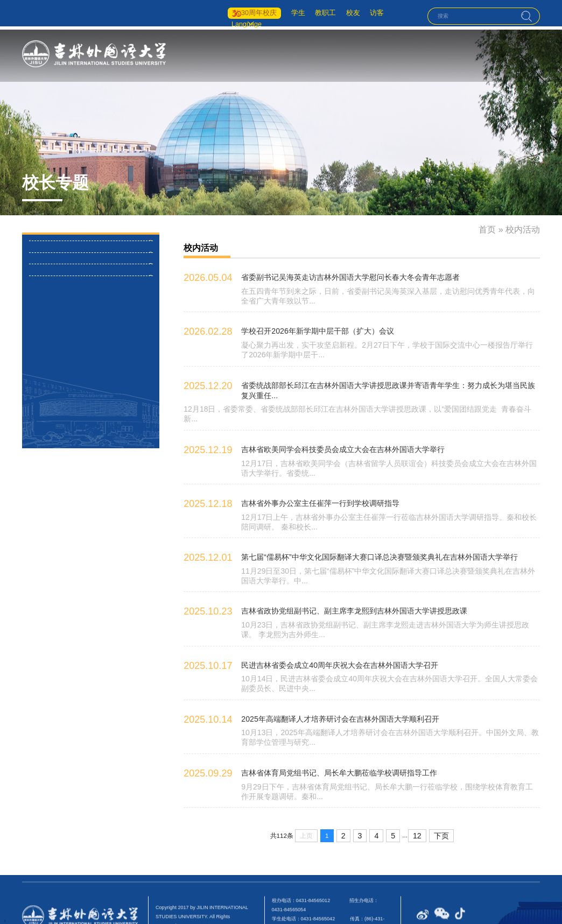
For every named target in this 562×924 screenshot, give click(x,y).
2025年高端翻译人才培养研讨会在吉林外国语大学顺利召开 (326, 684)
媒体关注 (51, 349)
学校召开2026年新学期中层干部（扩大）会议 (306, 322)
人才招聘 (525, 55)
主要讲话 (51, 316)
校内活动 (51, 248)
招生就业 (491, 55)
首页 (292, 55)
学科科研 (422, 55)
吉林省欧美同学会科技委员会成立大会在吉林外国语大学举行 (328, 425)
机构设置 (354, 55)
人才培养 (388, 55)
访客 (367, 12)
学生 (283, 12)
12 (417, 798)
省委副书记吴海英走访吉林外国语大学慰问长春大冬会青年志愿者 (335, 270)
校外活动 (51, 282)
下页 (439, 798)
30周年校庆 (240, 12)
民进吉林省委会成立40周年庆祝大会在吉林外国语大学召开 (325, 632)
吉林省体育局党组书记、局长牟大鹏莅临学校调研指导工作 (325, 736)
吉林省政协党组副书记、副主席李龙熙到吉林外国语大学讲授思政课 (338, 580)
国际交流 (456, 55)
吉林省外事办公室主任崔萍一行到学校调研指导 (309, 477)
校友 (341, 12)
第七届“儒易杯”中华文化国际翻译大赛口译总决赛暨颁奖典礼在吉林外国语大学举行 (360, 529)
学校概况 (320, 55)
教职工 (312, 12)
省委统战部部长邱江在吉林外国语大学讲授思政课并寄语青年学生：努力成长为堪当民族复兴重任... (383, 373)
